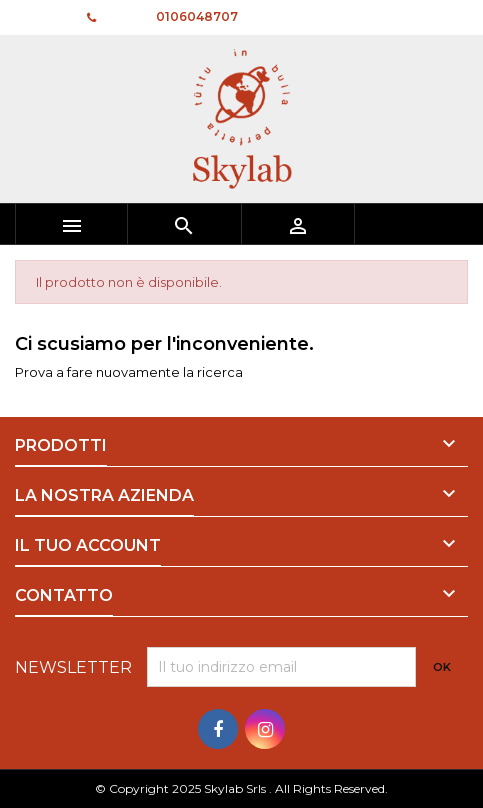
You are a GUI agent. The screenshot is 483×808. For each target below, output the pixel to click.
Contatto (41, 16)
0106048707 (197, 16)
